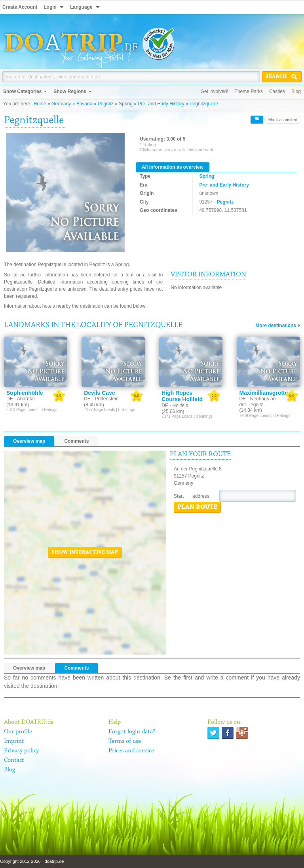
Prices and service (131, 751)
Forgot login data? (132, 732)
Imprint (14, 741)
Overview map (29, 441)
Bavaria (85, 104)
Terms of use (125, 741)
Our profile (18, 732)
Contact (14, 760)
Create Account (20, 7)
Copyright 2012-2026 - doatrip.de (32, 861)
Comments (76, 441)
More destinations (276, 325)
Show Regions (70, 91)
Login (50, 7)
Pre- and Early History (161, 104)
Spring (126, 104)
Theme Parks (249, 91)
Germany (61, 104)
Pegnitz (106, 104)
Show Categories (22, 91)
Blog (296, 91)
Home (40, 104)
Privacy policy (21, 751)
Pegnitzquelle (204, 104)
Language (81, 7)
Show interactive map (85, 552)
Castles (277, 91)
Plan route (197, 507)
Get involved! (215, 91)
